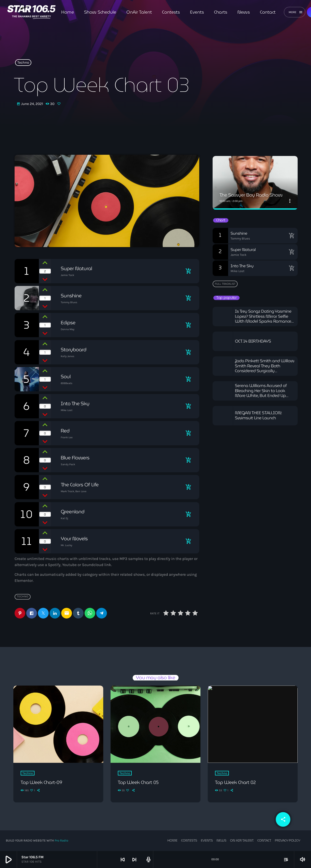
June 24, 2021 (30, 104)
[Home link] (31, 12)
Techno (23, 63)
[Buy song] (188, 271)
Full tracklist (225, 284)
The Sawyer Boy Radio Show (253, 195)
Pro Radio (61, 840)
